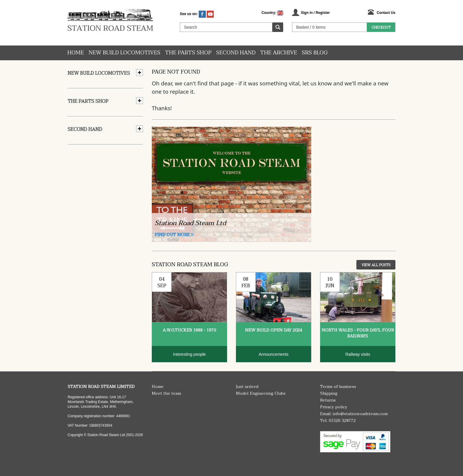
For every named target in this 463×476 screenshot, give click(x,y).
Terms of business (338, 387)
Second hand (236, 53)
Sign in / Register (315, 13)
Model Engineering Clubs (261, 393)
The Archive (279, 53)
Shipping (329, 393)
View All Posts (376, 265)
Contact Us (386, 13)
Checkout (381, 27)
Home (76, 53)
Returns (328, 400)
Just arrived (247, 387)
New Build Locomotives (124, 53)
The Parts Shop (188, 53)
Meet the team (166, 393)
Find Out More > (174, 235)
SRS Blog (315, 53)
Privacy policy (334, 407)
